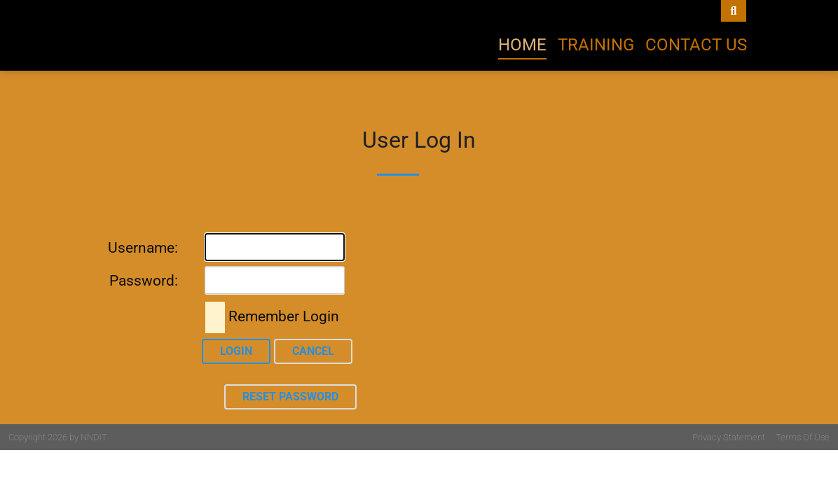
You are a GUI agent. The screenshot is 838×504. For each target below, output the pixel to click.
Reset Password (290, 397)
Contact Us (696, 45)
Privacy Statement (729, 437)
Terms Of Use (803, 437)
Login (236, 351)
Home (522, 45)
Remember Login (284, 316)
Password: (144, 281)
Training (596, 45)
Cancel (313, 351)
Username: (143, 248)
